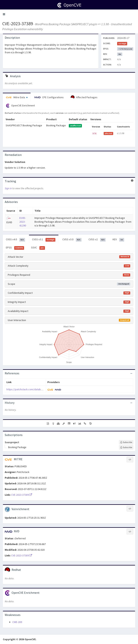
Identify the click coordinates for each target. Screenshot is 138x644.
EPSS (15, 248)
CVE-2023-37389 (18, 24)
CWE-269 (17, 622)
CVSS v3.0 (72, 240)
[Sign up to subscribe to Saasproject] (126, 442)
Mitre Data (17, 97)
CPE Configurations (49, 97)
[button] (4, 14)
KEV (118, 240)
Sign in (8, 188)
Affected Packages (84, 97)
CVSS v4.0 (15, 240)
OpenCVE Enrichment (20, 106)
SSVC (38, 248)
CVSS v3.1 (44, 240)
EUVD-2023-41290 (23, 222)
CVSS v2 (97, 240)
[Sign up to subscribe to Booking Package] (126, 447)
